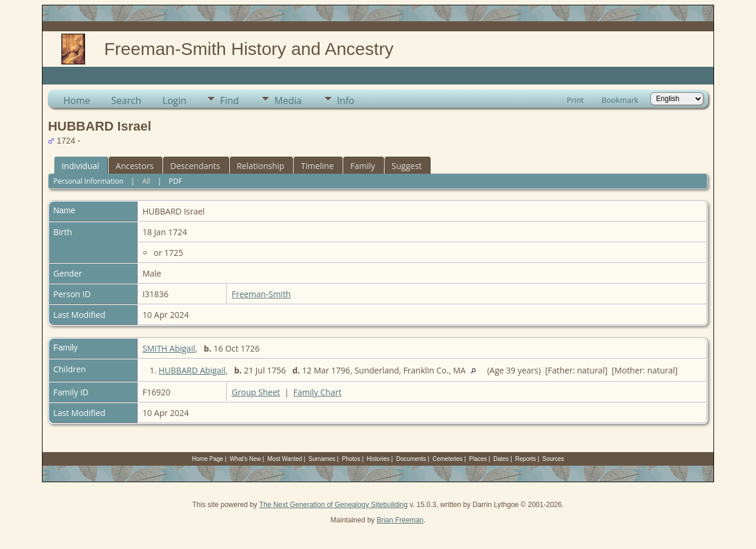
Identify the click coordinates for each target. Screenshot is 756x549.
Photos (351, 459)
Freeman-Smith (261, 294)
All (146, 181)
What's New (245, 459)
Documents (411, 459)
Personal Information (89, 181)
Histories (378, 459)
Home (76, 100)
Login (175, 100)
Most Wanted (285, 459)
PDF (175, 181)
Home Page (208, 459)
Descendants (195, 166)
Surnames (322, 459)
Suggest (407, 166)
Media (288, 100)
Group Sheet (256, 392)
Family (363, 166)
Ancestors (135, 166)
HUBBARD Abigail (192, 370)
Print (575, 100)
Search (126, 100)
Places (478, 459)
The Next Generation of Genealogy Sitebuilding (334, 505)
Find (230, 100)
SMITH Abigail (169, 348)
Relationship (261, 166)
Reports (525, 459)
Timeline (317, 166)
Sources (553, 459)
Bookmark (620, 100)
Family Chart (318, 392)
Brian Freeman (400, 520)
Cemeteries (447, 459)
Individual (80, 166)
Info (346, 100)
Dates (501, 459)
